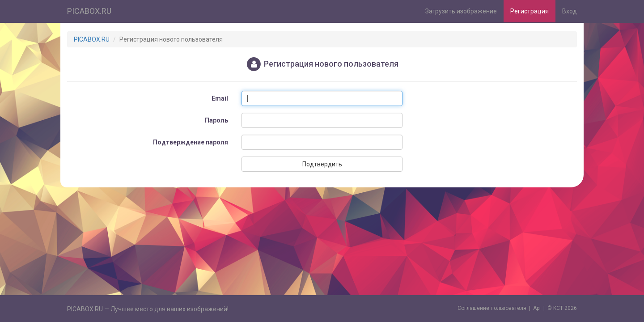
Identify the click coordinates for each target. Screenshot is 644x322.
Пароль (216, 120)
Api (537, 308)
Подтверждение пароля (191, 142)
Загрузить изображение (461, 11)
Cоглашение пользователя (492, 308)
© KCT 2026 (562, 308)
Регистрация (530, 11)
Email (220, 98)
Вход (570, 11)
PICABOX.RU (89, 11)
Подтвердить (322, 164)
